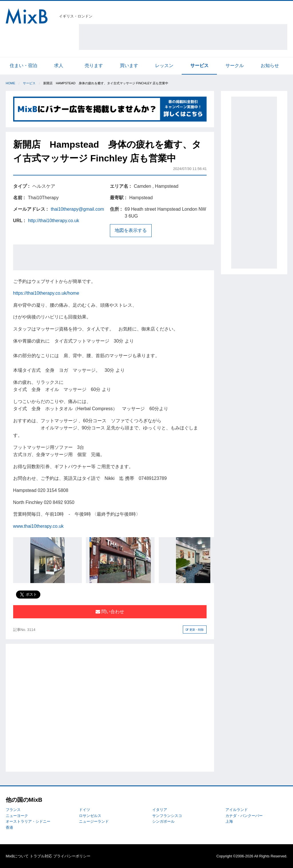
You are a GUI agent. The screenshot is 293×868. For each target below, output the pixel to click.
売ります (94, 66)
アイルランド (237, 810)
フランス (13, 810)
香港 (9, 827)
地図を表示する (131, 230)
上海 (229, 821)
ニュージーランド (94, 821)
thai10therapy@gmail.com (77, 209)
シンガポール (163, 821)
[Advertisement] (183, 37)
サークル (235, 66)
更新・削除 (195, 630)
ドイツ (85, 810)
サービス (199, 66)
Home (10, 83)
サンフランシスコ (167, 816)
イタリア (160, 810)
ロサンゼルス (90, 816)
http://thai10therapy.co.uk (54, 221)
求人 (59, 66)
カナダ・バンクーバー (244, 816)
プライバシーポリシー (72, 856)
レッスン (164, 66)
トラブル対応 (41, 856)
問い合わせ (110, 612)
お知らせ (270, 66)
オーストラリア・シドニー (28, 821)
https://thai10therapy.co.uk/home (46, 293)
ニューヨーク (17, 816)
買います (129, 66)
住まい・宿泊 (23, 66)
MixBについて (17, 856)
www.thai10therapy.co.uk (38, 526)
